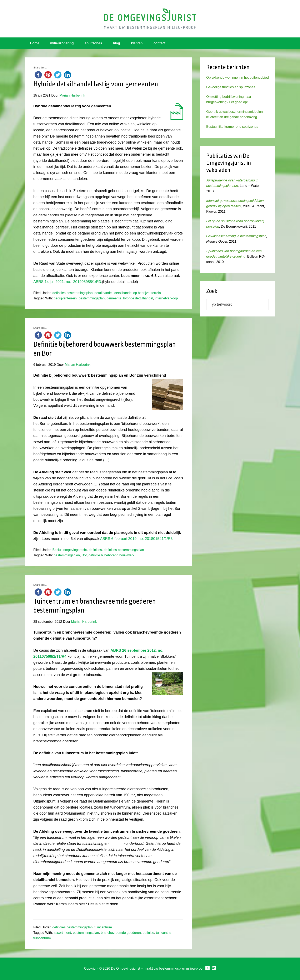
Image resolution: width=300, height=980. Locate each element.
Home (35, 43)
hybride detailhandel (138, 298)
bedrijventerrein (65, 298)
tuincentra (163, 933)
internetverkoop (166, 298)
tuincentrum (103, 927)
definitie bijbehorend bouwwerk (111, 555)
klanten (137, 43)
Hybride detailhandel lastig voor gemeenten (96, 84)
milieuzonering (62, 43)
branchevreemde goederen (121, 933)
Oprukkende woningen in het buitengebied (237, 78)
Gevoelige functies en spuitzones (231, 87)
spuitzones (93, 43)
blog (116, 43)
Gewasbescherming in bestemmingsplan (236, 236)
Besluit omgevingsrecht (70, 550)
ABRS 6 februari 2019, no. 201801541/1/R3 (136, 539)
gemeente (114, 298)
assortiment (62, 933)
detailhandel (103, 293)
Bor (84, 555)
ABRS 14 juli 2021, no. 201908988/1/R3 (67, 282)
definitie (148, 933)
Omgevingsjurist (150, 19)
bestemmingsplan (92, 298)
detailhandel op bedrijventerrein (138, 293)
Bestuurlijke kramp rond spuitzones (232, 127)
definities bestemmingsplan (73, 293)
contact (159, 43)
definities (95, 550)
